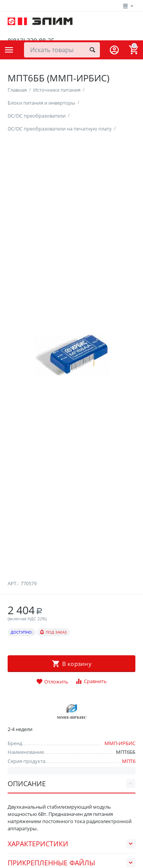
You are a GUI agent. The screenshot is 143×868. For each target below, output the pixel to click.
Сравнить (91, 681)
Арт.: (13, 583)
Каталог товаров (9, 50)
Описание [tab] (71, 784)
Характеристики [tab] (71, 844)
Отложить (52, 682)
